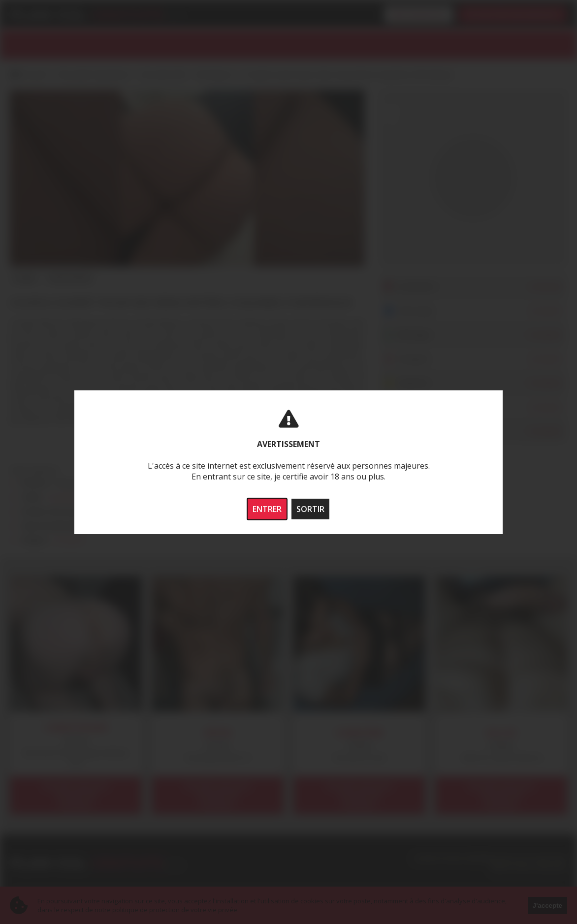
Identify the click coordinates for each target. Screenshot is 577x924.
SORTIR (310, 509)
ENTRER (267, 509)
